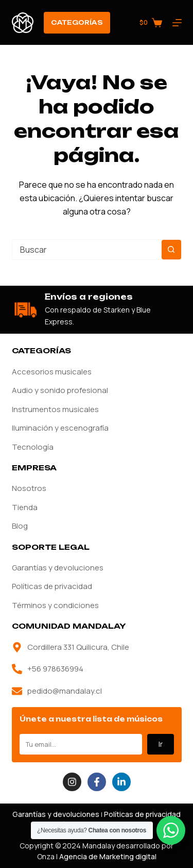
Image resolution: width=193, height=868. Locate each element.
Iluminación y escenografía (60, 428)
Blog (20, 526)
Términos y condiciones (55, 605)
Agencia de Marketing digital (108, 856)
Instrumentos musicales (55, 409)
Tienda (25, 507)
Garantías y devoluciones (58, 568)
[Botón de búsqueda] (171, 250)
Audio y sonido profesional (60, 390)
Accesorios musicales (52, 372)
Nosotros (29, 488)
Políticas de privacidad (52, 586)
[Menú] (177, 23)
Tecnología (33, 447)
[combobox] (87, 250)
